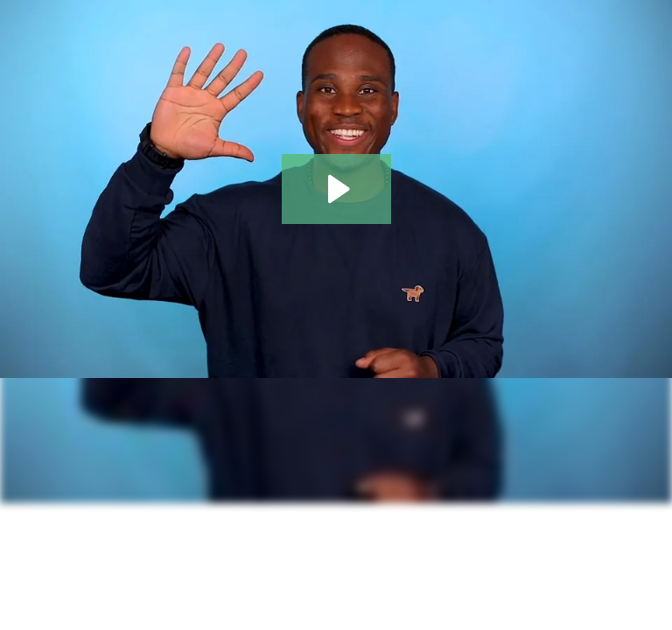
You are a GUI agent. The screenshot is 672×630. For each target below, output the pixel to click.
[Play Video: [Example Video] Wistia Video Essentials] (336, 189)
